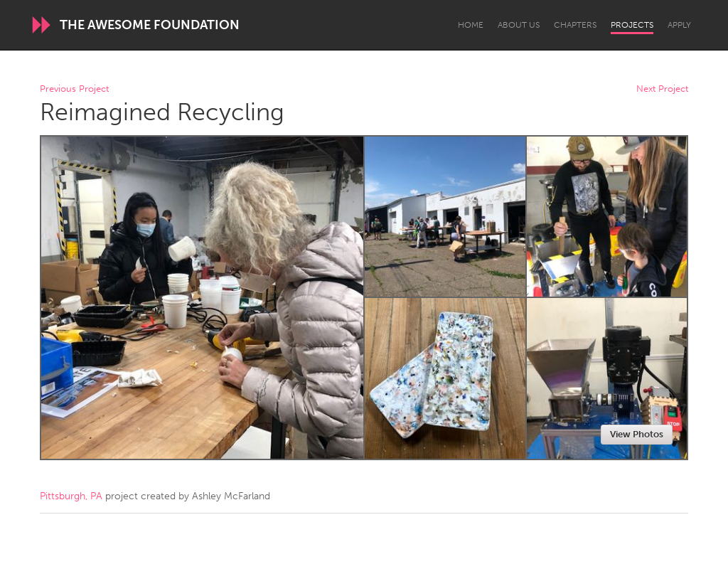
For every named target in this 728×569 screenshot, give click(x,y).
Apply (679, 25)
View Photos (637, 434)
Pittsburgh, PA (71, 496)
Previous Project (74, 89)
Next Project (662, 89)
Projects (632, 25)
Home (471, 25)
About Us (519, 25)
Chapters (575, 25)
